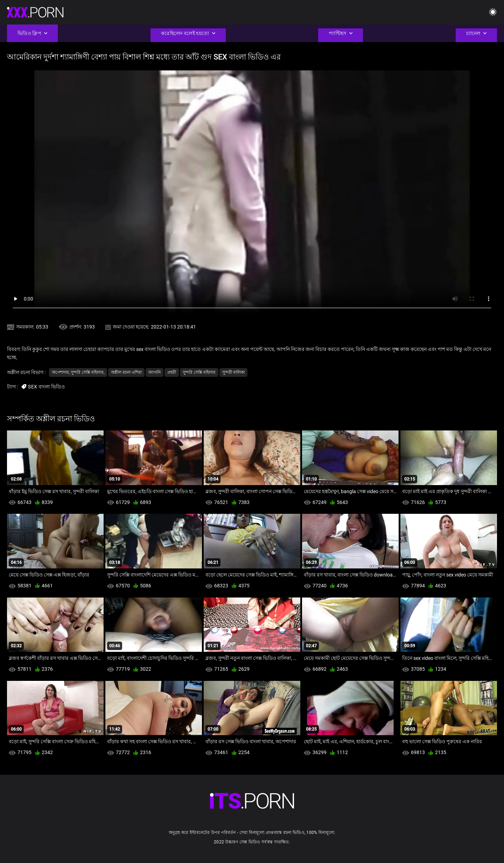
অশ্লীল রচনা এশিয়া (126, 372)
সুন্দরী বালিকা (233, 372)
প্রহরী (172, 372)
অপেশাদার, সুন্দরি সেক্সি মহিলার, (78, 372)
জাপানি (155, 372)
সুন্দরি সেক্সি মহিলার (199, 372)
